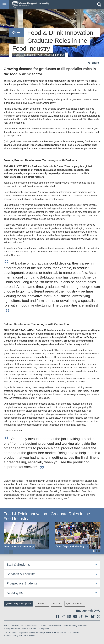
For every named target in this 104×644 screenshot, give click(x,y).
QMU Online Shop (75, 604)
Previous (6, 552)
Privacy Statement (12, 629)
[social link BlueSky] (93, 616)
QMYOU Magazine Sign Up (18, 604)
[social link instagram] (63, 616)
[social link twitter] (99, 616)
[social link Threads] (87, 616)
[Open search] (99, 5)
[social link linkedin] (69, 616)
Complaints (44, 629)
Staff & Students (18, 565)
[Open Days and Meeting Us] (78, 536)
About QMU (15, 593)
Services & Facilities (21, 574)
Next (11, 552)
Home (6, 626)
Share (95, 63)
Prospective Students (22, 583)
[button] (4, 5)
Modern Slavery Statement (75, 626)
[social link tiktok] (81, 616)
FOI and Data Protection (50, 626)
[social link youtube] (75, 616)
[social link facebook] (58, 616)
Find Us (57, 604)
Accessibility (31, 626)
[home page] (29, 4)
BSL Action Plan (30, 629)
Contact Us (42, 604)
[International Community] (26, 536)
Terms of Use (17, 626)
